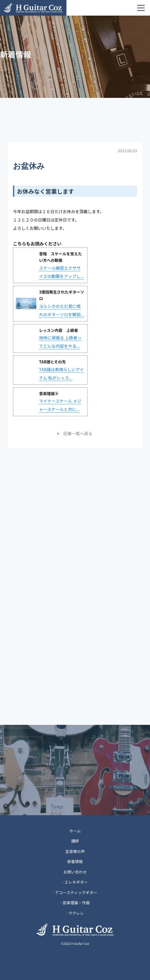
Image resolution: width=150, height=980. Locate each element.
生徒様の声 (75, 851)
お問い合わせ (75, 872)
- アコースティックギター (75, 892)
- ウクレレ (75, 913)
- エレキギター (75, 882)
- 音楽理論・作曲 (75, 903)
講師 (75, 841)
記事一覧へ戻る (75, 433)
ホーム (75, 831)
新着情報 (75, 861)
